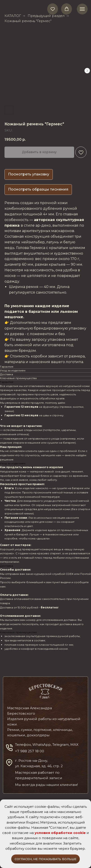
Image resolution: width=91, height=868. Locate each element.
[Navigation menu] (82, 9)
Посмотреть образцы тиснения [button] (38, 189)
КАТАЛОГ (13, 16)
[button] (53, 9)
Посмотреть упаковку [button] (29, 174)
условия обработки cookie (60, 833)
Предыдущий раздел (46, 16)
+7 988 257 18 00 (30, 751)
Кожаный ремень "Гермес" (28, 21)
